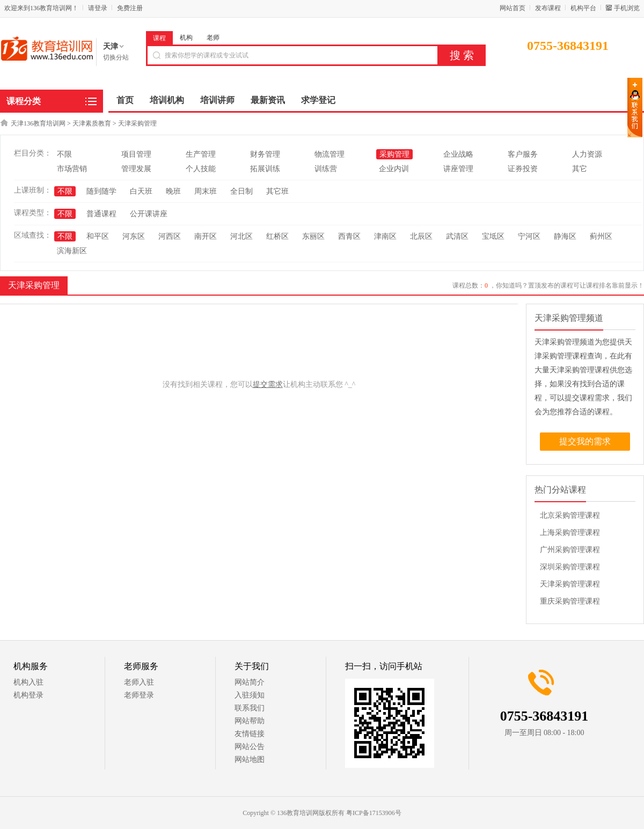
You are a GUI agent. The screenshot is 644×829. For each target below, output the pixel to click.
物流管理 (330, 154)
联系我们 (250, 708)
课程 (159, 38)
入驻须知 (250, 695)
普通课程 (101, 214)
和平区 (98, 236)
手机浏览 (627, 8)
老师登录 (139, 695)
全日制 (241, 191)
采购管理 (394, 154)
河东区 (134, 236)
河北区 (241, 236)
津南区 (385, 236)
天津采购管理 (137, 123)
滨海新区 (72, 251)
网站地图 (250, 760)
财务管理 (265, 154)
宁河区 (529, 236)
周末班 (206, 191)
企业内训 (394, 169)
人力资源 (587, 154)
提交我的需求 (585, 441)
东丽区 (313, 236)
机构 (186, 38)
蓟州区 (601, 236)
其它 (580, 169)
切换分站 (116, 57)
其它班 (277, 191)
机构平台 (583, 8)
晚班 (173, 191)
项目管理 (136, 154)
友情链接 (250, 734)
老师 (213, 38)
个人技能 (201, 169)
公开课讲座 (149, 214)
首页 (125, 100)
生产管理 (201, 154)
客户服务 (523, 154)
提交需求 (268, 384)
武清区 (457, 236)
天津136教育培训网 (38, 123)
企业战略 (458, 154)
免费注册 (130, 8)
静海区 (565, 236)
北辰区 (421, 236)
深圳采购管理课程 (570, 567)
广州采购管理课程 (570, 550)
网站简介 (250, 682)
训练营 (326, 169)
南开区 (206, 236)
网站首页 (513, 8)
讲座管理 (458, 169)
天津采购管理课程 (570, 584)
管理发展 (136, 169)
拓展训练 (265, 169)
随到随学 (101, 191)
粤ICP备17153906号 (374, 813)
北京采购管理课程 (570, 515)
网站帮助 (250, 721)
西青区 (349, 236)
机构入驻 (28, 682)
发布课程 (548, 8)
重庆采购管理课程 (570, 601)
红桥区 (277, 236)
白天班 (141, 191)
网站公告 (250, 747)
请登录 (98, 8)
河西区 (170, 236)
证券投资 (523, 169)
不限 (64, 154)
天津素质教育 (92, 123)
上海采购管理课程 (570, 533)
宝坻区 (493, 236)
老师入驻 (139, 682)
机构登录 (28, 695)
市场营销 (72, 169)
